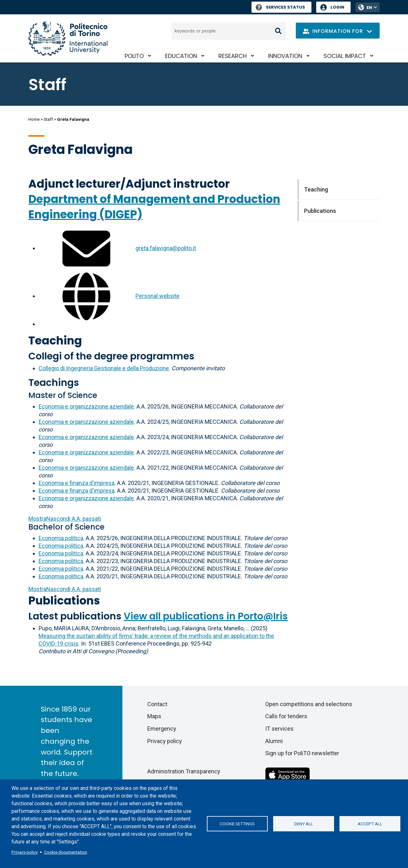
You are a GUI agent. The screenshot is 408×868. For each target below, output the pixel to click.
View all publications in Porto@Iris (206, 616)
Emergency (162, 729)
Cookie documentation (66, 852)
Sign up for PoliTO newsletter (302, 753)
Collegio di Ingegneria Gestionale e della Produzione (104, 368)
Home (34, 119)
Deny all (304, 824)
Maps (154, 716)
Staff (48, 119)
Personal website (157, 296)
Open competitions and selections (309, 704)
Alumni (274, 741)
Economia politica (61, 538)
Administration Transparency (184, 771)
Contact (157, 704)
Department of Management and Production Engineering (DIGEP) (154, 207)
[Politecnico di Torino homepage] (68, 38)
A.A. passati (65, 519)
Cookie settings (237, 824)
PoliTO (134, 56)
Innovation (285, 56)
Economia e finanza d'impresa (76, 483)
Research (233, 56)
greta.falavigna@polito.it (166, 248)
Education (181, 56)
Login (337, 7)
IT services (279, 729)
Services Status (280, 7)
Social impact (345, 56)
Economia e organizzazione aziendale (86, 406)
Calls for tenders (286, 716)
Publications (64, 600)
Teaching (55, 340)
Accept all (370, 824)
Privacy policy (25, 852)
